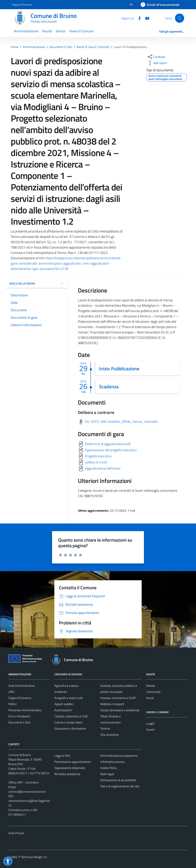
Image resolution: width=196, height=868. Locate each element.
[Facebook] (138, 18)
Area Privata (16, 833)
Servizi (60, 31)
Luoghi (150, 723)
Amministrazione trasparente (119, 756)
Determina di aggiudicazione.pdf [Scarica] (108, 444)
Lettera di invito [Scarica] (96, 462)
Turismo (105, 728)
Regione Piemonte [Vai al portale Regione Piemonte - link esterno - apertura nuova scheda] (22, 4)
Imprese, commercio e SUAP (118, 698)
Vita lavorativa (109, 735)
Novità (47, 31)
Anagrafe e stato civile (69, 698)
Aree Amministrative (22, 686)
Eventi (150, 730)
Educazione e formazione (70, 728)
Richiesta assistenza (67, 774)
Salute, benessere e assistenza (120, 710)
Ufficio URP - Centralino (24, 782)
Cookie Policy (109, 768)
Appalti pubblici (64, 704)
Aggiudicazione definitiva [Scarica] (103, 468)
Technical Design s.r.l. (34, 857)
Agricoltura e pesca (66, 686)
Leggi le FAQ (62, 756)
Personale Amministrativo (25, 710)
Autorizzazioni (63, 710)
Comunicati (153, 692)
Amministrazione (26, 31)
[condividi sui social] (156, 57)
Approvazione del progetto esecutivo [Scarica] (111, 450)
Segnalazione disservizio (70, 768)
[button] (8, 861)
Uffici (12, 692)
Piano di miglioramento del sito (120, 786)
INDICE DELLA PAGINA (37, 284)
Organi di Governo (20, 698)
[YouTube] (146, 18)
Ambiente (61, 692)
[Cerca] (180, 18)
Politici (13, 704)
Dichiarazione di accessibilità (118, 780)
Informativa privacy (113, 762)
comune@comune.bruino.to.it (27, 792)
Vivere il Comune (81, 31)
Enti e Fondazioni (19, 716)
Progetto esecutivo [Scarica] (98, 456)
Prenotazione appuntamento (73, 762)
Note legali (107, 774)
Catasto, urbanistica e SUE (71, 716)
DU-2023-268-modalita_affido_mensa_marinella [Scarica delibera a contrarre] (121, 421)
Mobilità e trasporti (112, 704)
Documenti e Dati (19, 722)
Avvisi (150, 698)
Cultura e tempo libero (68, 722)
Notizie (151, 686)
